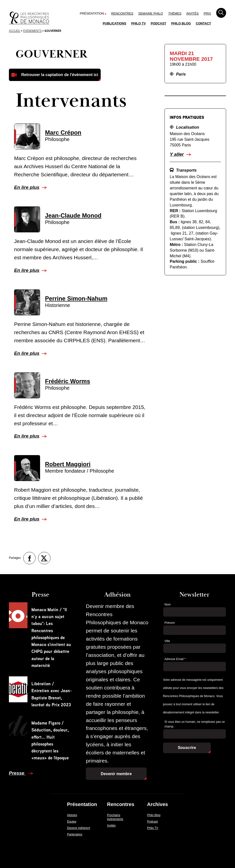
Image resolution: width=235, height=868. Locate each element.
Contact (203, 23)
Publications (114, 23)
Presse (17, 773)
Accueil (15, 31)
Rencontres (122, 13)
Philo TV (138, 23)
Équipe (72, 822)
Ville (167, 641)
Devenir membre (116, 774)
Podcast (158, 23)
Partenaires (75, 834)
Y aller (177, 154)
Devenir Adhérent (79, 828)
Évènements (32, 31)
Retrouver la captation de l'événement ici (60, 75)
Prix (207, 13)
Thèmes (175, 13)
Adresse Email (175, 659)
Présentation (92, 13)
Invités (192, 13)
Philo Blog (181, 23)
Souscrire (187, 748)
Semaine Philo (151, 13)
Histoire (72, 815)
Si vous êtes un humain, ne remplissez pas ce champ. (195, 724)
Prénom (170, 623)
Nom (168, 605)
